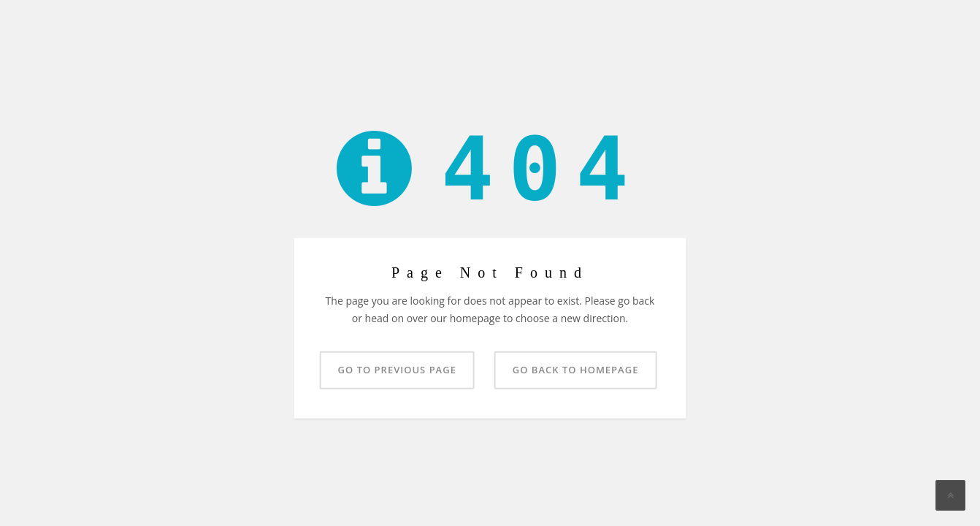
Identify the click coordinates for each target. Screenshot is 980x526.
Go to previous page (397, 369)
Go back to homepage (576, 369)
